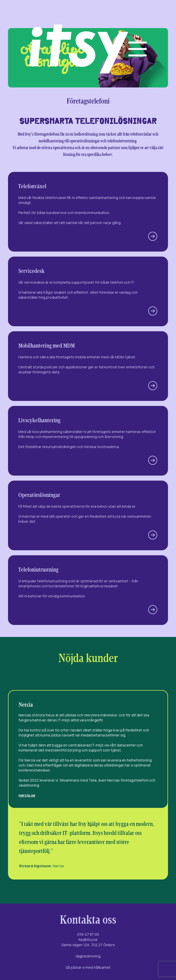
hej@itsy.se (88, 940)
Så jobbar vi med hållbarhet (88, 967)
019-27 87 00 (88, 934)
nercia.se (27, 795)
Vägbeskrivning (88, 956)
